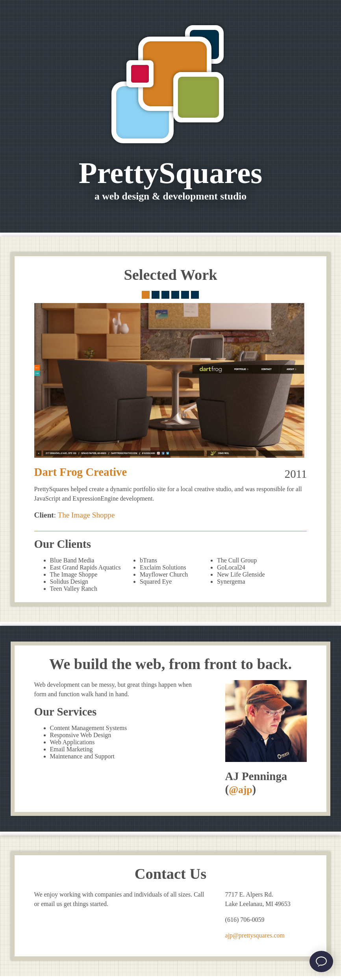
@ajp (240, 790)
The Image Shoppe (86, 515)
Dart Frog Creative (81, 472)
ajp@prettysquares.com (255, 935)
